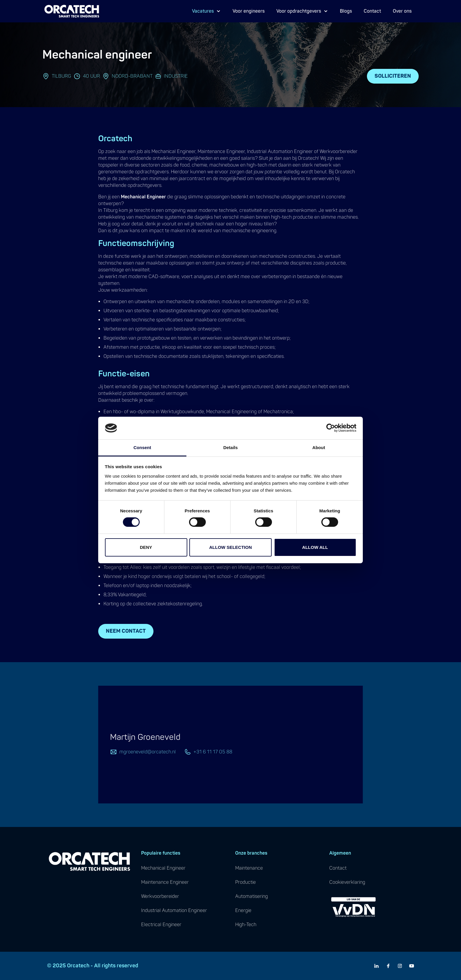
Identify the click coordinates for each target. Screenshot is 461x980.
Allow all (315, 547)
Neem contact (126, 631)
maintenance (249, 868)
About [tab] (319, 447)
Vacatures (206, 11)
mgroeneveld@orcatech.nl (148, 752)
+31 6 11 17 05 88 (213, 752)
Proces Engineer (214, 16)
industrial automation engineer (174, 911)
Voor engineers (249, 11)
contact (338, 868)
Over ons (402, 11)
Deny (146, 547)
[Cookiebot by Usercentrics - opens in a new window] (331, 428)
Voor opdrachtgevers (302, 11)
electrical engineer (161, 925)
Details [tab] (230, 447)
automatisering (252, 896)
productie (245, 882)
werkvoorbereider (160, 896)
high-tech (246, 925)
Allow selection (231, 547)
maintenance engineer (165, 882)
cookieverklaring (347, 882)
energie (243, 911)
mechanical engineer (163, 868)
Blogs (346, 11)
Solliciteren (393, 76)
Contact (372, 11)
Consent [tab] (142, 447)
